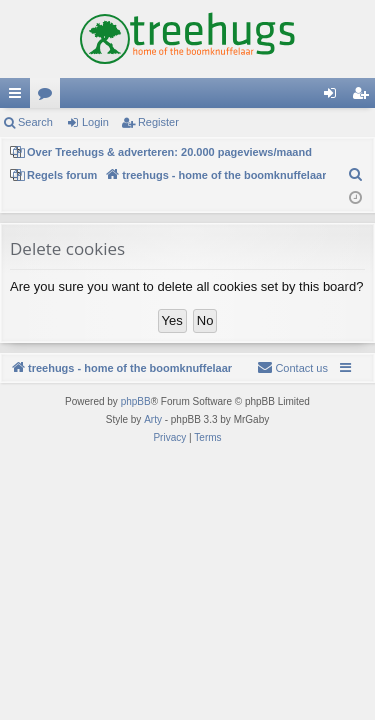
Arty (153, 419)
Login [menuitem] (334, 97)
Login (95, 122)
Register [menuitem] (364, 97)
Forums (49, 97)
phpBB (136, 401)
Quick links (19, 97)
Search (35, 122)
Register (158, 122)
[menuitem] (356, 175)
